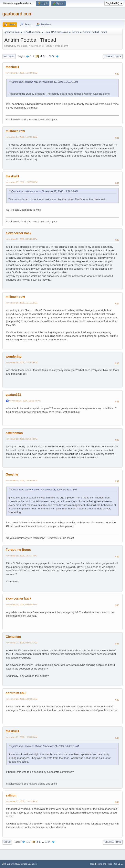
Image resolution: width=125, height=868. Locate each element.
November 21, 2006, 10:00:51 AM (21, 699)
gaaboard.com (17, 14)
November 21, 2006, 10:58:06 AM (21, 737)
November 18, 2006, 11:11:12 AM (21, 303)
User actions (113, 56)
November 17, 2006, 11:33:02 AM (21, 73)
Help (92, 864)
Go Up (7, 842)
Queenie (12, 474)
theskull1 (12, 67)
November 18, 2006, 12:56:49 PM (25, 401)
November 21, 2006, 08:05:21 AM (21, 643)
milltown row (15, 131)
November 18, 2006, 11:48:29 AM (21, 362)
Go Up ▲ (119, 864)
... (47, 56)
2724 (51, 56)
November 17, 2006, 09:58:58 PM (22, 239)
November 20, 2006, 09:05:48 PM (22, 604)
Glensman (13, 637)
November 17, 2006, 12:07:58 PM (22, 182)
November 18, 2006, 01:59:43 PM (22, 439)
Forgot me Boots (18, 550)
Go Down (9, 56)
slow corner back (19, 233)
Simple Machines (28, 864)
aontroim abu (16, 693)
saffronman (14, 433)
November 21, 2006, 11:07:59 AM (21, 801)
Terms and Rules (104, 864)
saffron (11, 795)
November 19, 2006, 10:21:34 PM (22, 556)
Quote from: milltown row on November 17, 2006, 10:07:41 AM (45, 82)
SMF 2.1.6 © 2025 (11, 864)
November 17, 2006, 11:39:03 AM (21, 137)
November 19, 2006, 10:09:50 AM (21, 480)
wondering (14, 357)
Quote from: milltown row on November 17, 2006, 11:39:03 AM (45, 191)
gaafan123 (13, 395)
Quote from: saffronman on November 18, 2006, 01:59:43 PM (44, 490)
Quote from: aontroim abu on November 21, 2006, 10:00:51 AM (45, 746)
